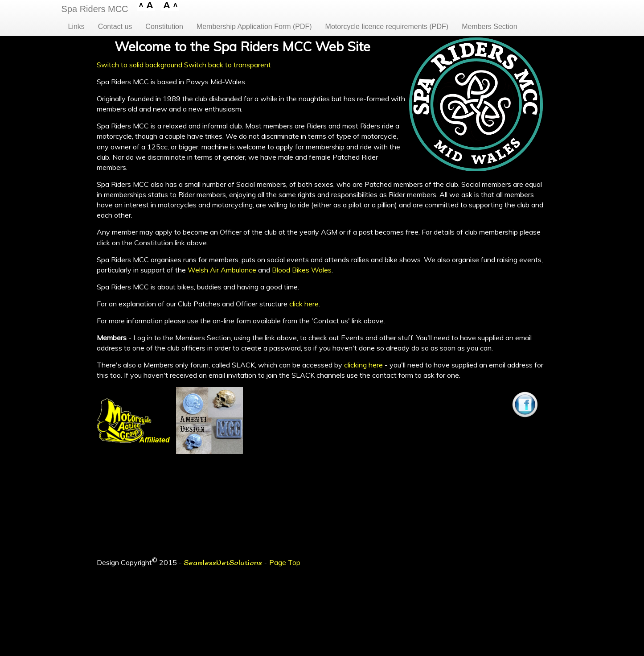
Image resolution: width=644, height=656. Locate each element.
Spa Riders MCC (95, 9)
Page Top (285, 562)
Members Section (490, 27)
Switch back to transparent (228, 65)
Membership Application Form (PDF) (254, 27)
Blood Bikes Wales (302, 270)
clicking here (363, 365)
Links (76, 27)
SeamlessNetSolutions (223, 563)
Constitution (164, 27)
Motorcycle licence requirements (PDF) (387, 27)
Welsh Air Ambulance (222, 270)
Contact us (115, 27)
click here (304, 304)
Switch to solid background (139, 65)
